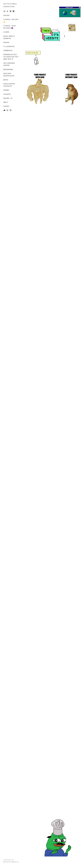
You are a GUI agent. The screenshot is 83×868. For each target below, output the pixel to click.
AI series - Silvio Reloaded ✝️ (10, 27)
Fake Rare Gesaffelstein (9, 75)
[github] (11, 110)
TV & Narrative (9, 47)
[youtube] (4, 110)
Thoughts (7, 94)
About (6, 102)
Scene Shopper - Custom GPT (10, 85)
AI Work (6, 32)
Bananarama (8, 70)
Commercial (8, 51)
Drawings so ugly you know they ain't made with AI (11, 57)
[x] (8, 11)
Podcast (7, 15)
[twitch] (8, 110)
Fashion (6, 43)
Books (6, 80)
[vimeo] (11, 11)
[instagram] (4, 11)
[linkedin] (14, 11)
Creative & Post (9, 7)
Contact (6, 106)
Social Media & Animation (9, 37)
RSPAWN (6, 90)
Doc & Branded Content (9, 64)
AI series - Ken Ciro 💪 (11, 21)
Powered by (42, 866)
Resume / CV (8, 98)
